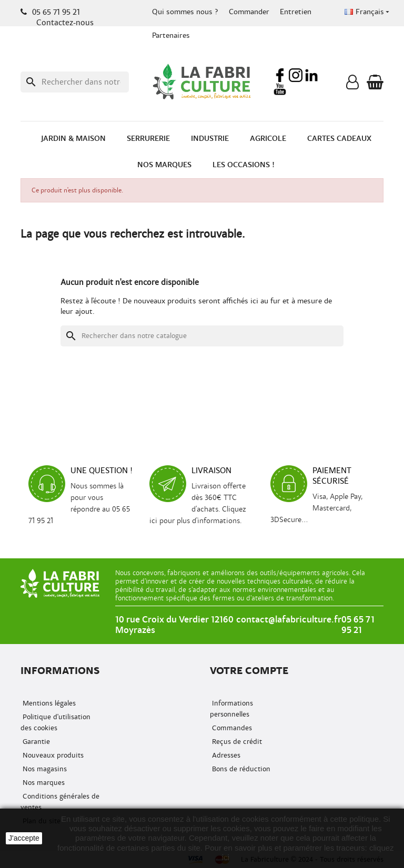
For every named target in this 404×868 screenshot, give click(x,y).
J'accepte (24, 838)
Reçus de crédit (236, 742)
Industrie (210, 139)
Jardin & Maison (73, 139)
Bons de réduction (240, 769)
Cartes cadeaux (339, 139)
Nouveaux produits (52, 755)
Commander (249, 12)
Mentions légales (48, 703)
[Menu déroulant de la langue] (368, 12)
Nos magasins (44, 769)
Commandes (231, 728)
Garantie (35, 742)
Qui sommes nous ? (185, 12)
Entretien (296, 12)
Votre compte (249, 671)
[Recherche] (75, 82)
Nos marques (164, 165)
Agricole (268, 139)
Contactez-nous (65, 23)
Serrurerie (148, 139)
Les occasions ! (244, 165)
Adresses (225, 755)
